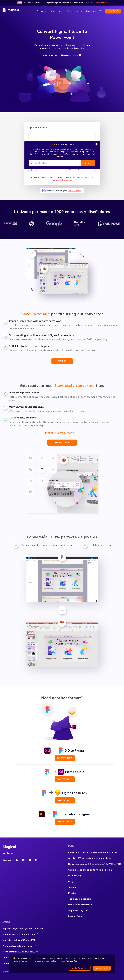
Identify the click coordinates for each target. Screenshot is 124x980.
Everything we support (62, 433)
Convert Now (65, 758)
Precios (70, 11)
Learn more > (101, 3)
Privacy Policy (73, 961)
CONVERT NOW (62, 443)
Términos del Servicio (81, 177)
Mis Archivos (90, 11)
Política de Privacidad (62, 180)
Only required (80, 968)
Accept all (102, 968)
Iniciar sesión (113, 11)
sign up (62, 361)
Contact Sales (74, 191)
